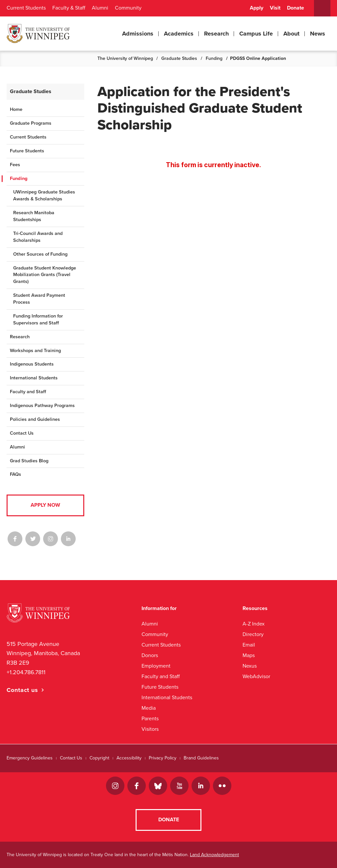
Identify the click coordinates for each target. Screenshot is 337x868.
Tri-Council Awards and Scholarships (38, 237)
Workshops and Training (35, 351)
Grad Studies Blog (29, 461)
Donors (150, 655)
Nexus (250, 666)
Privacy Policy (163, 758)
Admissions (138, 34)
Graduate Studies (179, 58)
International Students (34, 378)
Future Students (27, 151)
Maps (249, 655)
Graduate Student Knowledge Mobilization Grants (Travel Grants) (45, 275)
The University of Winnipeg (125, 58)
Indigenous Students (32, 364)
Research (216, 34)
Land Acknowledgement (214, 855)
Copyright (99, 758)
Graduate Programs (31, 123)
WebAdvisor (256, 676)
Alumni (100, 8)
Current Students (26, 8)
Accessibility (129, 758)
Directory (253, 634)
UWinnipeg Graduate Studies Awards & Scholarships (44, 195)
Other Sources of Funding (40, 254)
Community (128, 8)
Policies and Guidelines (35, 419)
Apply (257, 8)
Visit (275, 8)
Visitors (150, 729)
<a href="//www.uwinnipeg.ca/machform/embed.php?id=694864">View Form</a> (214, 164)
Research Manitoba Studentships (34, 216)
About (291, 34)
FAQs (15, 474)
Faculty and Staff (28, 392)
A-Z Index (254, 624)
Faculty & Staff (69, 8)
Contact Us (22, 433)
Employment (156, 666)
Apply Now (45, 505)
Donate (296, 8)
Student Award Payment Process (39, 299)
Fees (15, 165)
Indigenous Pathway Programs (42, 406)
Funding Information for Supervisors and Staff (38, 319)
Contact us (22, 690)
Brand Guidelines (201, 758)
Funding (214, 58)
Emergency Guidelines (30, 758)
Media (149, 708)
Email (249, 645)
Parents (150, 718)
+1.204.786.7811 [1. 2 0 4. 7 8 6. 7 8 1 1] (26, 672)
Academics (179, 34)
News (318, 34)
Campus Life (256, 34)
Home (16, 109)
